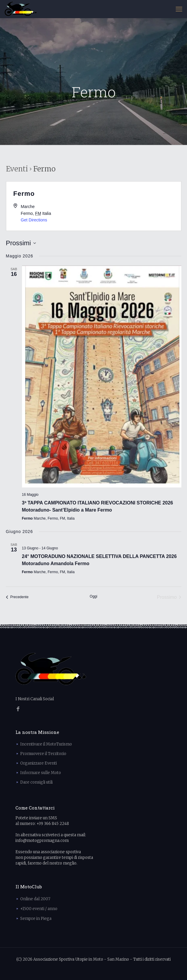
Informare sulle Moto (41, 773)
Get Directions (34, 220)
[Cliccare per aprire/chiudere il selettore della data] (21, 243)
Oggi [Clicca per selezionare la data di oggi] (93, 596)
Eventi (17, 169)
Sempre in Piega (36, 919)
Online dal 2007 (35, 899)
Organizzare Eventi (38, 763)
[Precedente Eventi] (17, 597)
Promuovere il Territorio (43, 754)
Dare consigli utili (36, 782)
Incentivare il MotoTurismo (46, 744)
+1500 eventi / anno (39, 909)
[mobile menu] (179, 9)
